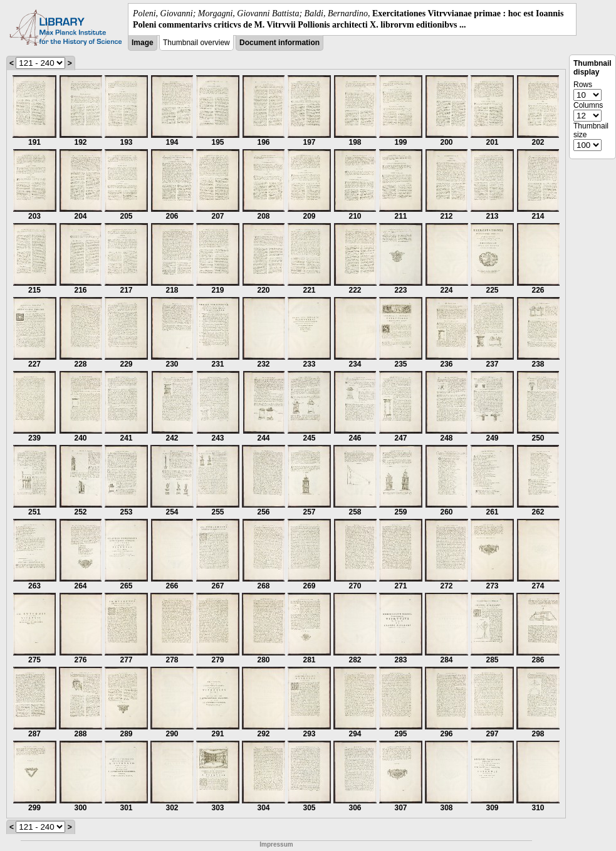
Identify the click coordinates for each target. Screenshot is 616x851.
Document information (279, 43)
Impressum (276, 844)
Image (143, 43)
